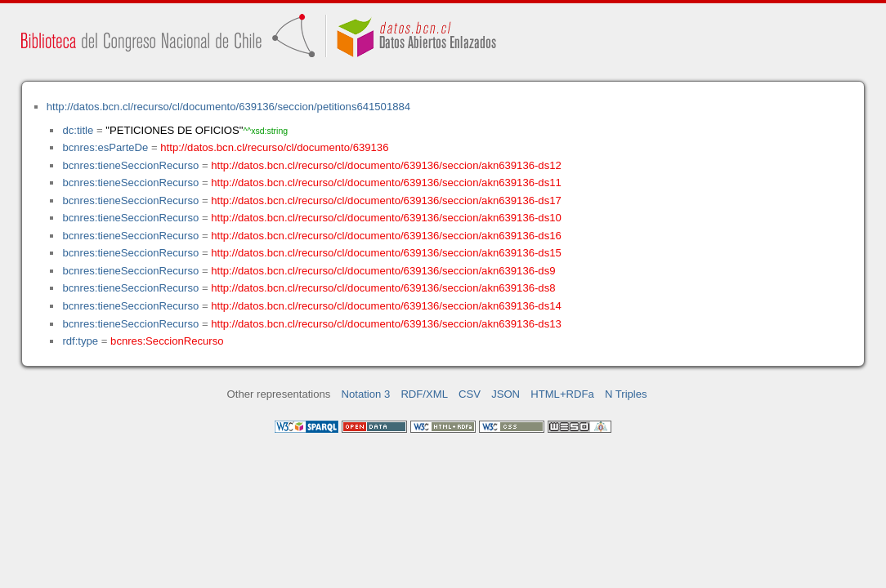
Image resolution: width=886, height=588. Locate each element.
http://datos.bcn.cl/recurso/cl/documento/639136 (274, 147)
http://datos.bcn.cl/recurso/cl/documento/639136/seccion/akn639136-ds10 (386, 218)
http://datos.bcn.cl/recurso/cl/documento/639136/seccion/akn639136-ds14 (386, 306)
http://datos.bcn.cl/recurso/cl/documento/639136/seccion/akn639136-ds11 (386, 183)
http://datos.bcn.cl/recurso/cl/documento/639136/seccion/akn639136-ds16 (386, 236)
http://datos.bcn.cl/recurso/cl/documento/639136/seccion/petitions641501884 (228, 107)
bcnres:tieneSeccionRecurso (130, 165)
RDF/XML (424, 394)
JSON (506, 394)
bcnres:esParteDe (105, 147)
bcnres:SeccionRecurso (167, 341)
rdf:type (80, 341)
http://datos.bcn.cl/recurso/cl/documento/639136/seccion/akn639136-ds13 (386, 324)
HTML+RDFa (562, 394)
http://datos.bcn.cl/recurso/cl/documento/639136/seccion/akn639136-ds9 (383, 271)
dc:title (78, 130)
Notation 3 (366, 394)
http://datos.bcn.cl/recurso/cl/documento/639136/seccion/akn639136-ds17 (386, 200)
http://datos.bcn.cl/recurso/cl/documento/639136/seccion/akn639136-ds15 (386, 253)
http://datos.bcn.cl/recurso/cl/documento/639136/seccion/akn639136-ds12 (386, 165)
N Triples (626, 394)
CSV (470, 394)
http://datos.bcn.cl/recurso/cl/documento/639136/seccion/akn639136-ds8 (383, 288)
